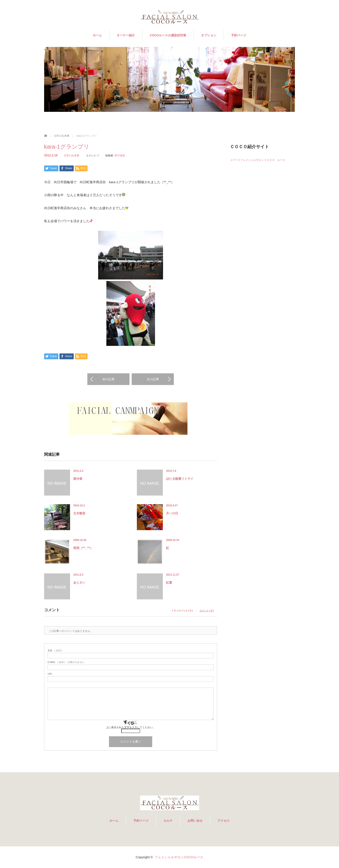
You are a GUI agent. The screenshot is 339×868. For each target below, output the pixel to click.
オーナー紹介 (126, 35)
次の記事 (153, 379)
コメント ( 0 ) (207, 611)
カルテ (168, 821)
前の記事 (109, 379)
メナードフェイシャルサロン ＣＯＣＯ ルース (258, 160)
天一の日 (172, 513)
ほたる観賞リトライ (180, 479)
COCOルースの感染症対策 (168, 35)
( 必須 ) (55, 651)
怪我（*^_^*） (83, 548)
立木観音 (79, 513)
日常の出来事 (72, 156)
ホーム (97, 35)
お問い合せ (195, 821)
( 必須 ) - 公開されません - (67, 662)
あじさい (79, 582)
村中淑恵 (120, 156)
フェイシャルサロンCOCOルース (179, 857)
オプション (209, 35)
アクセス (224, 821)
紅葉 (169, 582)
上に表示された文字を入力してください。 (131, 727)
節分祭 (78, 479)
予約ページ (239, 35)
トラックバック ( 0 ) (182, 611)
